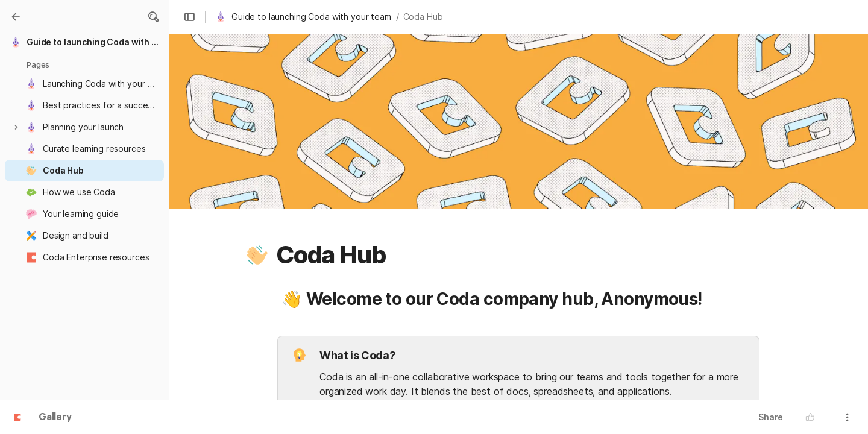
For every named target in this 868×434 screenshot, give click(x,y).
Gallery (55, 418)
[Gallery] (16, 17)
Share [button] (771, 417)
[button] (153, 17)
